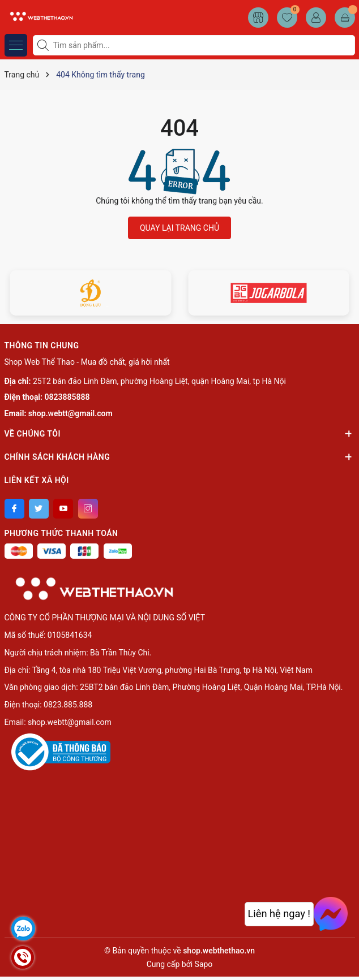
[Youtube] (63, 509)
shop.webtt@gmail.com (70, 413)
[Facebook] (14, 509)
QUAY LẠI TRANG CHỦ (179, 228)
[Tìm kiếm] (44, 45)
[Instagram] (88, 509)
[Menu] (16, 45)
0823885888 (67, 397)
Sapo (204, 964)
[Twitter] (39, 509)
